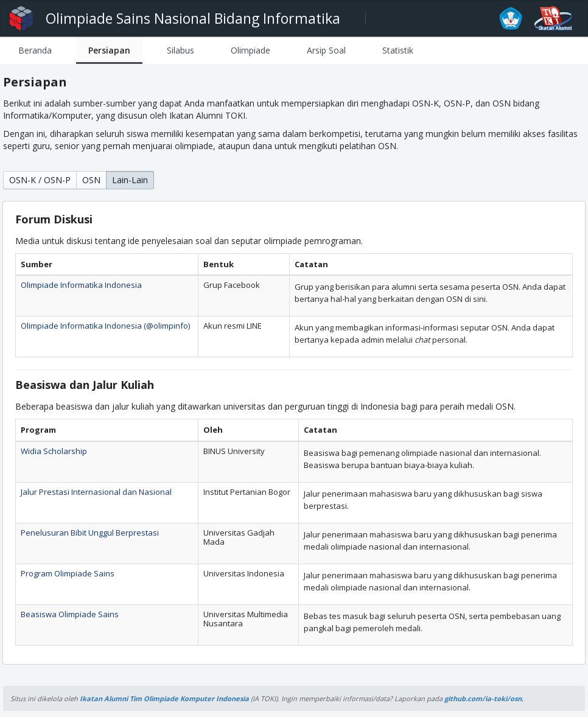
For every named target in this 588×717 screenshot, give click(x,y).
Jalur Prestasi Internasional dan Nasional (96, 492)
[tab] (35, 50)
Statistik (398, 50)
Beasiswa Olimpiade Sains (70, 614)
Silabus (180, 50)
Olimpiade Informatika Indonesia (81, 285)
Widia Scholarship (54, 451)
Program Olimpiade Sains (68, 573)
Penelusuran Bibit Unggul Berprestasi (90, 533)
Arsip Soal (326, 50)
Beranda (35, 50)
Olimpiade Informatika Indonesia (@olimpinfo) (105, 326)
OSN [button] (91, 180)
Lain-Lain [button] (130, 180)
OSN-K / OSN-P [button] (40, 180)
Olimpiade (250, 50)
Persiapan (109, 50)
